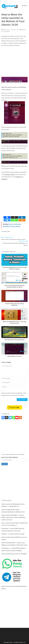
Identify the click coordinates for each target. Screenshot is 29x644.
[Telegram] (7, 220)
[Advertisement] (14, 62)
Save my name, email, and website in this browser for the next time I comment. (14, 394)
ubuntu (6, 232)
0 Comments (7, 31)
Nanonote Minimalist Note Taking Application (14, 304)
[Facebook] (7, 217)
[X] (14, 217)
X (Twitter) (18, 177)
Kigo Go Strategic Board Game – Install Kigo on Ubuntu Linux (14, 322)
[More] (22, 220)
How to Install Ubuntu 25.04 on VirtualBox (14, 554)
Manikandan (22, 30)
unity (9, 232)
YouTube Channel (9, 174)
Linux (14, 30)
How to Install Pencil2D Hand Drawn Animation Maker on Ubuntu (15, 286)
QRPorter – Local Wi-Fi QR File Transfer (13, 534)
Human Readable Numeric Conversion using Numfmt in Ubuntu (14, 268)
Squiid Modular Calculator (14, 356)
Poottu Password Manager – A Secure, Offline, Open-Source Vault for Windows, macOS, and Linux (13, 517)
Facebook (4, 179)
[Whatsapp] (14, 220)
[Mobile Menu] (25, 6)
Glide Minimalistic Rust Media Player (15, 340)
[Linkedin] (22, 217)
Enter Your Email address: (10, 457)
